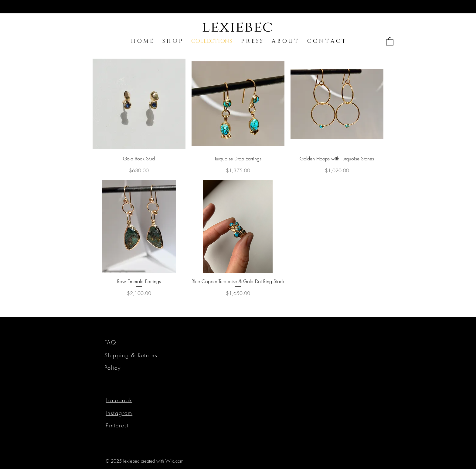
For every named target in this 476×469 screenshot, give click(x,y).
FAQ (110, 342)
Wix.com (174, 461)
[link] (390, 41)
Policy (113, 368)
